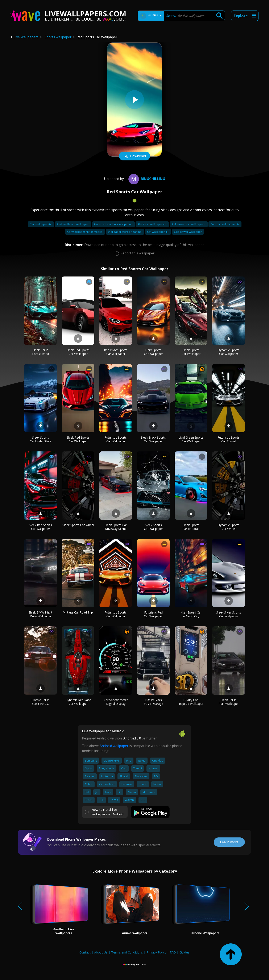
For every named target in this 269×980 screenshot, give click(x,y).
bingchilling (146, 179)
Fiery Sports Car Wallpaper (153, 352)
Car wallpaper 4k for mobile (85, 232)
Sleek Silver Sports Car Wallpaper (229, 614)
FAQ (173, 952)
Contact (85, 952)
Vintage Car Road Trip (78, 612)
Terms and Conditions (127, 952)
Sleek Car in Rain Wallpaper (229, 702)
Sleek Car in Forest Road (41, 352)
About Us (101, 952)
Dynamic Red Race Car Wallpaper (78, 702)
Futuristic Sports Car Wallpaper (116, 439)
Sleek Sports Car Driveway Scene (116, 527)
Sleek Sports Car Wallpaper (191, 352)
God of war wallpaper (188, 232)
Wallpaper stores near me (125, 232)
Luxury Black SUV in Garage (153, 702)
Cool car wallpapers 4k (225, 224)
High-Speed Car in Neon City (191, 614)
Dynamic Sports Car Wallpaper (229, 352)
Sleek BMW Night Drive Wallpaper (40, 614)
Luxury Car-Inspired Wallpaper (191, 702)
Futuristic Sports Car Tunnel (229, 439)
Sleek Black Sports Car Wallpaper (153, 439)
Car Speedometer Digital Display (116, 702)
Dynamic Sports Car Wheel (229, 527)
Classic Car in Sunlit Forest (40, 702)
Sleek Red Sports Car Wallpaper (78, 352)
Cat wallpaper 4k (158, 232)
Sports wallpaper (58, 37)
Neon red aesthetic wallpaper (113, 224)
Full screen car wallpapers (189, 224)
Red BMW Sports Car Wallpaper (116, 352)
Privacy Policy (156, 952)
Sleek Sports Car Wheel (78, 525)
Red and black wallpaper (73, 224)
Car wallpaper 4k (41, 224)
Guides (185, 952)
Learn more (229, 842)
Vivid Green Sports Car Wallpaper (191, 439)
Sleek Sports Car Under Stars (41, 439)
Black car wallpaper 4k (152, 224)
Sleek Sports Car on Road (191, 527)
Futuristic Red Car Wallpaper (153, 614)
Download (134, 156)
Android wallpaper (114, 746)
